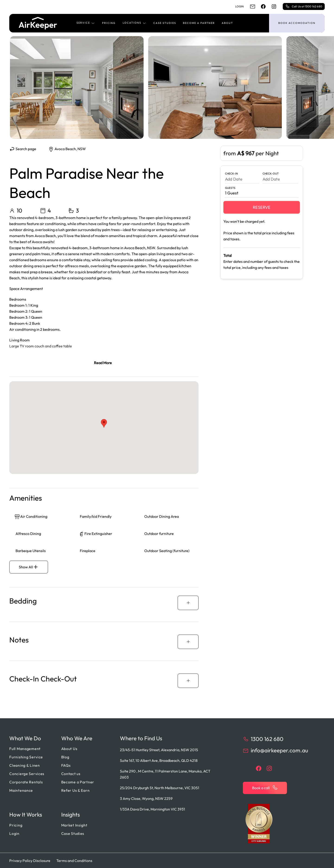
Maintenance (21, 790)
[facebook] (263, 6)
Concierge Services (27, 773)
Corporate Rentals (26, 782)
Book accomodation (297, 23)
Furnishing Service (26, 757)
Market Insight (74, 825)
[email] (253, 6)
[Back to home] (38, 23)
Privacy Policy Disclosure (30, 860)
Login (239, 6)
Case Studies (165, 23)
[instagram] (274, 6)
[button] (86, 23)
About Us (69, 748)
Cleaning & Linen (25, 765)
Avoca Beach (65, 149)
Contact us (71, 773)
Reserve (262, 207)
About (227, 23)
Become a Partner (199, 23)
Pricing (109, 23)
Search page (23, 149)
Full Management (25, 748)
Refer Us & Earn (75, 790)
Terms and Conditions (74, 860)
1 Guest (232, 193)
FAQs (66, 765)
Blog (65, 757)
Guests (230, 188)
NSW (82, 149)
